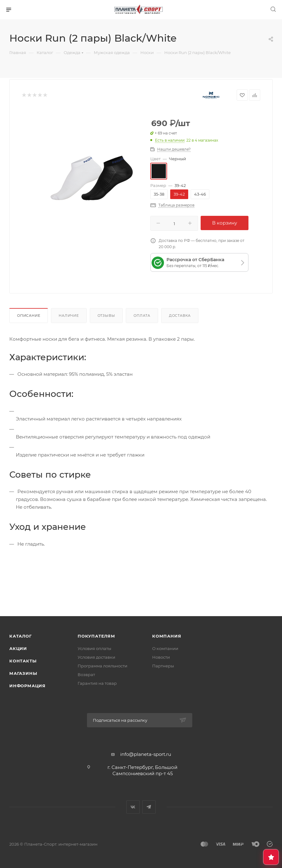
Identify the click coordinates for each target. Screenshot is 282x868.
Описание (29, 316)
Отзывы (106, 316)
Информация (27, 686)
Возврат (86, 675)
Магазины (23, 673)
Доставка (180, 316)
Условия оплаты (94, 648)
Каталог (21, 636)
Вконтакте (133, 807)
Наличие (69, 316)
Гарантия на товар (97, 683)
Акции (18, 648)
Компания (167, 636)
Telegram (149, 807)
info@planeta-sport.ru (146, 754)
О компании (165, 648)
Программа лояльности (102, 666)
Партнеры (163, 666)
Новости (161, 657)
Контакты (23, 661)
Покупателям (96, 636)
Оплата (142, 316)
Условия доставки (96, 657)
